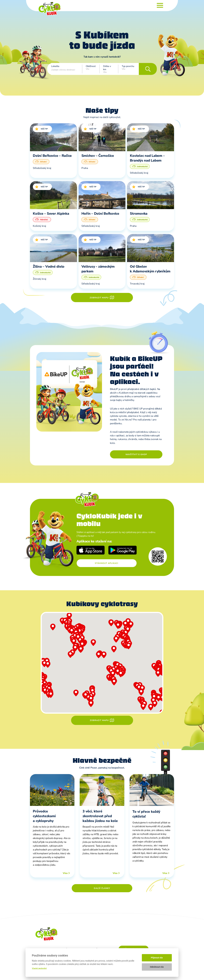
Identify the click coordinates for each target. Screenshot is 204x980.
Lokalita (55, 66)
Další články (102, 888)
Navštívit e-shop (136, 454)
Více (65, 873)
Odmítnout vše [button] (157, 967)
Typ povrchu (128, 66)
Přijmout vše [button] (157, 958)
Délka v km (107, 68)
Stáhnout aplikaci (107, 563)
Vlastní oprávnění (39, 968)
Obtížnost (91, 66)
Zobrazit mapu (99, 298)
